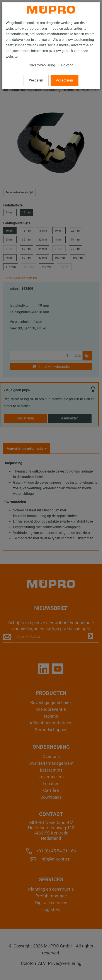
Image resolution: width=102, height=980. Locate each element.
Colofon (67, 65)
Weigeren (36, 80)
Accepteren (65, 80)
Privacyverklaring (42, 65)
